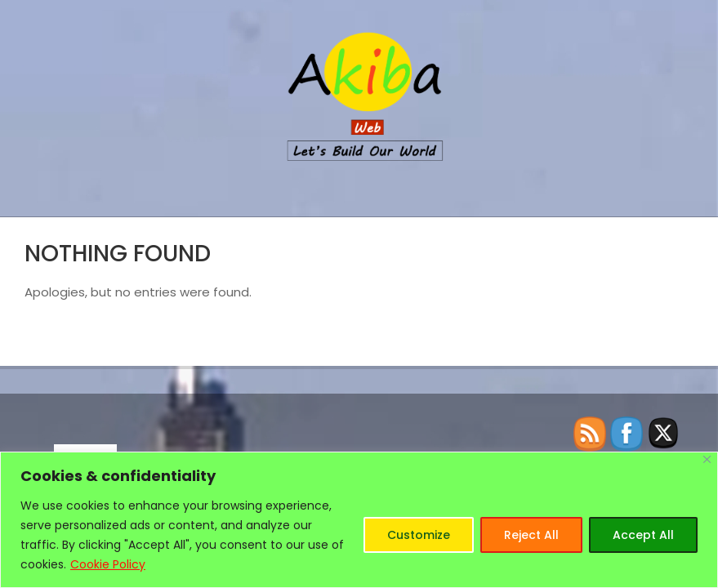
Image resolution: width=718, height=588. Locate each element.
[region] (359, 520)
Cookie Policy (108, 564)
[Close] (707, 459)
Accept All (643, 535)
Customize (419, 535)
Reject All (531, 535)
